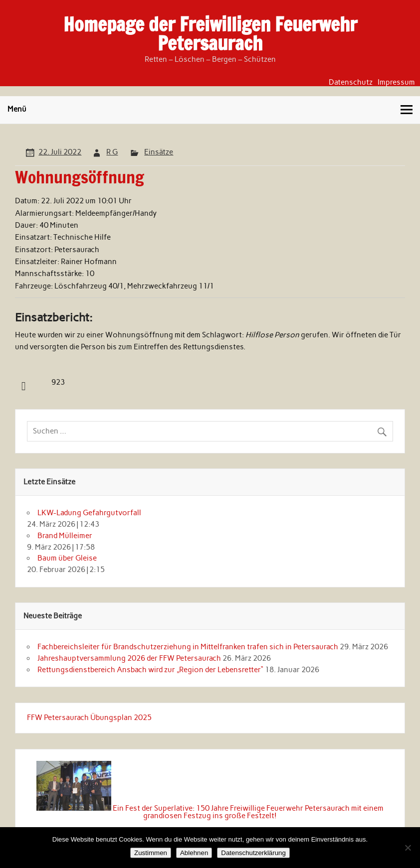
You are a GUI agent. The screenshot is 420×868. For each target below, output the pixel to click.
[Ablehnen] (408, 848)
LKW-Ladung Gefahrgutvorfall (89, 513)
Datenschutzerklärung (253, 853)
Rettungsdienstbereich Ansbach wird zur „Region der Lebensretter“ (150, 670)
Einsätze (159, 152)
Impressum (396, 82)
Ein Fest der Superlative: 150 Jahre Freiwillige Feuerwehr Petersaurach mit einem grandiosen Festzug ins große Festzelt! (248, 812)
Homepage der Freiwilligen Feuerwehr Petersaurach (210, 34)
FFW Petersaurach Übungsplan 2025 (89, 718)
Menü (17, 109)
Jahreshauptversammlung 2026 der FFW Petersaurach (129, 658)
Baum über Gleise (67, 558)
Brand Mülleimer (65, 536)
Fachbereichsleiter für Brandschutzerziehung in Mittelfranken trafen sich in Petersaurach (188, 647)
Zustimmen (151, 853)
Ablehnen (194, 853)
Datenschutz (351, 82)
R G (112, 152)
